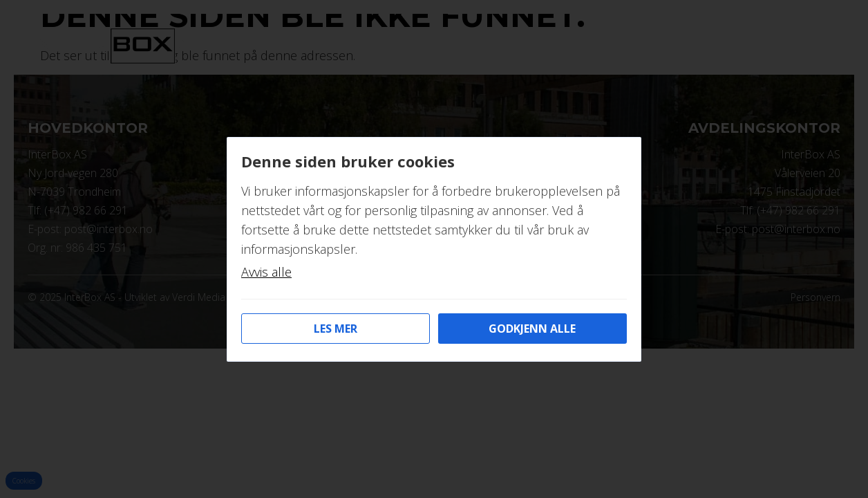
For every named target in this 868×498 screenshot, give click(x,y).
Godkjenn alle (532, 329)
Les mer (336, 329)
